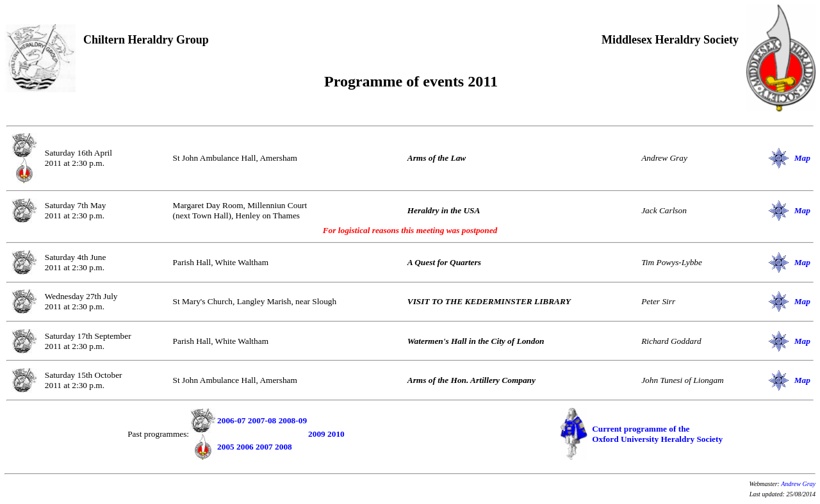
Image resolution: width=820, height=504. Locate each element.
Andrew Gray (798, 484)
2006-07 (231, 420)
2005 (226, 447)
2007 (264, 447)
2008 (283, 447)
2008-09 (293, 420)
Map (802, 158)
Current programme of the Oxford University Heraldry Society (657, 434)
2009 (317, 434)
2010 (336, 434)
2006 (245, 447)
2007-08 (262, 420)
